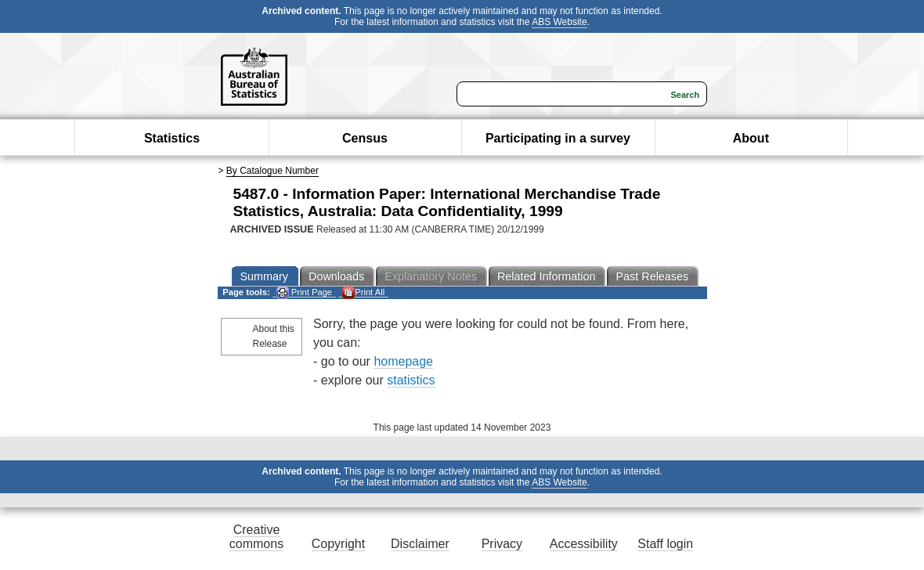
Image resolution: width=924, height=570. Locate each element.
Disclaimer (420, 544)
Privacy (502, 544)
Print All (363, 292)
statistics (411, 380)
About (751, 138)
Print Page (304, 292)
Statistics (172, 138)
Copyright (338, 544)
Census (365, 138)
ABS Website (559, 22)
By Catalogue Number (273, 171)
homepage (403, 361)
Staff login (665, 544)
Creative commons (256, 537)
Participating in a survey (558, 138)
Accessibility (584, 544)
